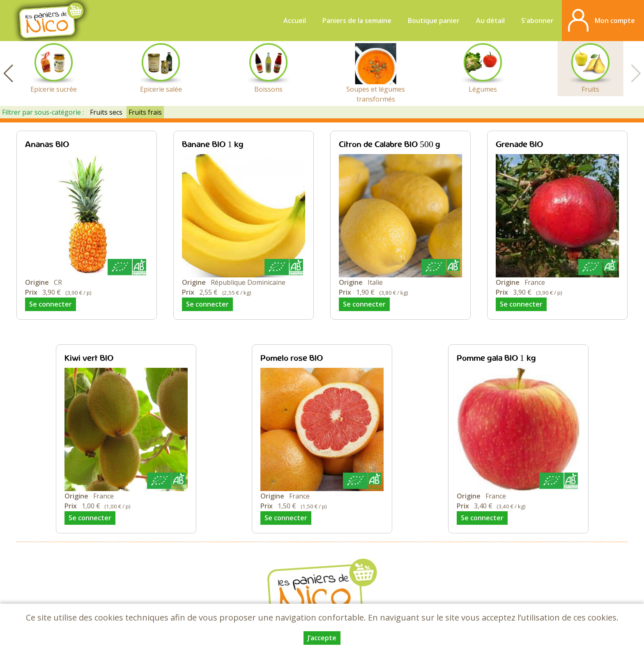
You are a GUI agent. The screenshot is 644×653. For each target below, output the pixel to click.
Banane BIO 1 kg (213, 145)
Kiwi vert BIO (89, 359)
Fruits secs (106, 112)
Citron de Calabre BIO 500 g (390, 145)
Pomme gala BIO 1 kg (496, 359)
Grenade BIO (519, 145)
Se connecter (51, 304)
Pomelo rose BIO (292, 359)
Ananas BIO (47, 145)
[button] (8, 74)
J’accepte (322, 638)
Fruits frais (145, 112)
